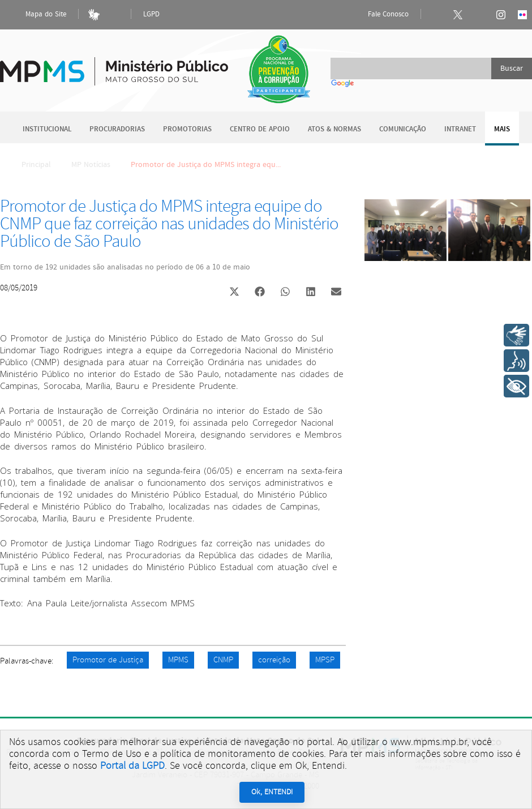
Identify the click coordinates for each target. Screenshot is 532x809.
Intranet (460, 129)
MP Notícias (91, 165)
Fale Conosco (379, 15)
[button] (234, 293)
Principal (29, 165)
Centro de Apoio (260, 129)
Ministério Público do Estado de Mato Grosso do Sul (114, 65)
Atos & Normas (334, 129)
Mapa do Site (36, 15)
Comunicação (403, 129)
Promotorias (187, 129)
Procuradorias (117, 129)
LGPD (151, 14)
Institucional (47, 129)
